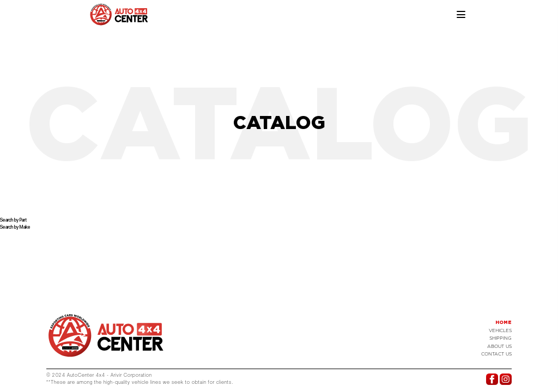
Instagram (505, 379)
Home (504, 322)
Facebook (492, 379)
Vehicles (500, 330)
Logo (106, 335)
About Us (499, 346)
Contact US (496, 354)
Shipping (501, 338)
